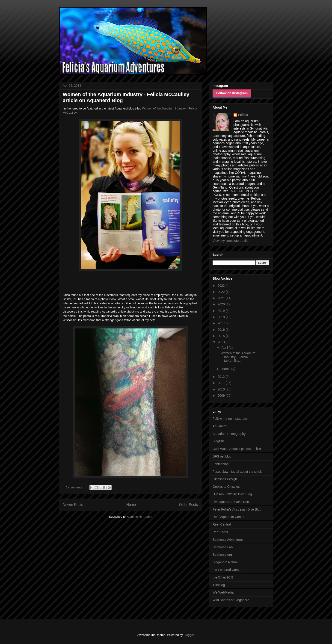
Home (131, 505)
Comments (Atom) (139, 517)
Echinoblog (221, 464)
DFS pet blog (222, 456)
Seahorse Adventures (228, 540)
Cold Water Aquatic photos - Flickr (237, 449)
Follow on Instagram (232, 93)
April (225, 348)
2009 (222, 396)
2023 (222, 286)
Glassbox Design (225, 479)
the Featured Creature (228, 570)
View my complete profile (230, 241)
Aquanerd (220, 426)
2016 (222, 330)
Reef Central (222, 524)
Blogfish (218, 441)
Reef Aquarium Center (229, 517)
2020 (222, 304)
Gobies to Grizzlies (226, 487)
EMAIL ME (236, 191)
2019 (222, 311)
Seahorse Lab (223, 547)
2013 (222, 342)
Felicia (243, 115)
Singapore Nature (225, 562)
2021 (222, 298)
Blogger (189, 635)
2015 (222, 336)
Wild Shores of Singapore (231, 600)
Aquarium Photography (229, 434)
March (226, 369)
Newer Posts (73, 505)
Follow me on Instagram (230, 419)
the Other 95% (223, 577)
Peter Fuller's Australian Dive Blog (237, 509)
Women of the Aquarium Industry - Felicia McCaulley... (238, 357)
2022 (222, 292)
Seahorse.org (222, 555)
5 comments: (75, 487)
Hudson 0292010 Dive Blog (232, 494)
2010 (222, 389)
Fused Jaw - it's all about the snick (237, 472)
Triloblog (219, 585)
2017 (222, 323)
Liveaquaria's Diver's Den (231, 502)
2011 (222, 383)
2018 (222, 317)
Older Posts (188, 505)
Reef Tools (220, 532)
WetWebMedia (223, 592)
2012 (222, 377)
